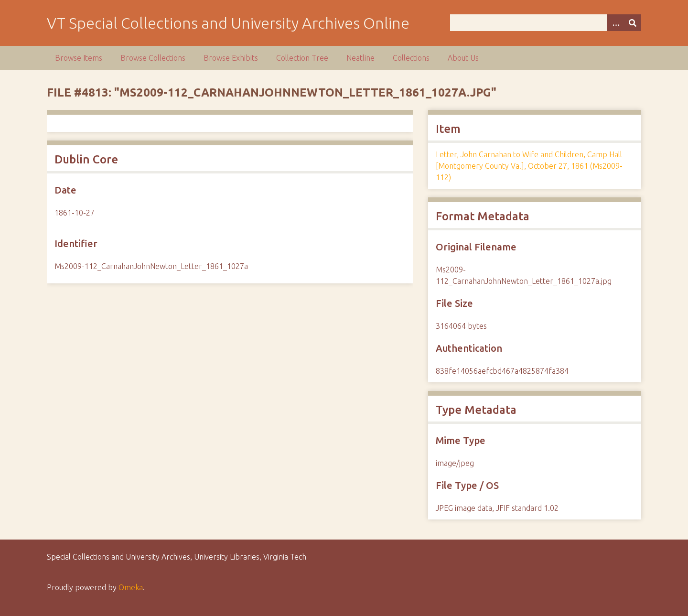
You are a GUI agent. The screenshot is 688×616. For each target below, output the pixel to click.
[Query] (546, 23)
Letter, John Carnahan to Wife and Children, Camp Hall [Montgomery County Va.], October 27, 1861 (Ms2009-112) (529, 166)
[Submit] (633, 23)
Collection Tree (302, 58)
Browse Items (79, 58)
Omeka (131, 587)
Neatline (360, 58)
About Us (463, 58)
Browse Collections (153, 58)
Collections (411, 58)
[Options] (615, 23)
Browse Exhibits (231, 58)
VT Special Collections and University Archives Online (228, 23)
